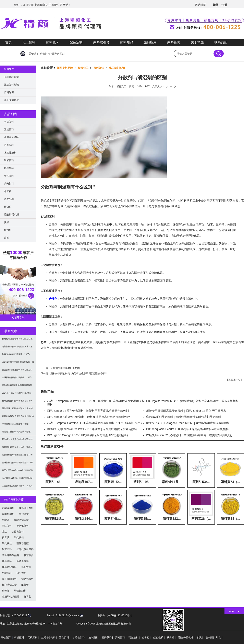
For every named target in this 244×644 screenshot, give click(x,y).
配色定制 (76, 42)
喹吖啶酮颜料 (9, 579)
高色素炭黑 (23, 561)
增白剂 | (210, 637)
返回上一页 (234, 380)
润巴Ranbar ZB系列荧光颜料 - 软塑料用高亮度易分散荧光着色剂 (88, 411)
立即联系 (18, 318)
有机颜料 (9, 122)
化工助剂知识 (117, 68)
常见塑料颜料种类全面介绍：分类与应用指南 (17, 456)
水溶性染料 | (80, 637)
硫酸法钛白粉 (21, 520)
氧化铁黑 (26, 567)
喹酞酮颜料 (8, 514)
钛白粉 (8, 207)
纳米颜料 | (94, 637)
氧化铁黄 (24, 514)
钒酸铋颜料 (8, 508)
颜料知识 (126, 42)
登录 (215, 5)
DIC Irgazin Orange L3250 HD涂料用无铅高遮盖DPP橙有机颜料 (87, 435)
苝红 (4, 532)
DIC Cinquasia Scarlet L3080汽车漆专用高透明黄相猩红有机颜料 (187, 429)
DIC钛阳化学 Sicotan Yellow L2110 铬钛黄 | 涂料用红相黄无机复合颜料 (92, 429)
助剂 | (219, 637)
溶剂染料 (9, 145)
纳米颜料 (9, 160)
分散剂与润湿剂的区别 (52, 54)
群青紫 (6, 538)
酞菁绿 (6, 591)
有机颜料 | (20, 637)
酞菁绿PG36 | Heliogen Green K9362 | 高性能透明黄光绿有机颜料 (188, 423)
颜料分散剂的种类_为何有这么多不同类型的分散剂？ (79, 373)
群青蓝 (27, 597)
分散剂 (53, 299)
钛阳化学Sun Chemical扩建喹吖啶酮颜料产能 (17, 472)
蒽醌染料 (7, 573)
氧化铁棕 (19, 538)
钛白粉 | (172, 637)
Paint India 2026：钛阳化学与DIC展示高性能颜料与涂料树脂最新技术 (17, 479)
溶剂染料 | (65, 637)
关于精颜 (197, 42)
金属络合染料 (11, 137)
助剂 (7, 238)
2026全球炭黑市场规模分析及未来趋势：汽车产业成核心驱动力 (17, 441)
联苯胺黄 (29, 555)
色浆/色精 (9, 199)
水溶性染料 (10, 153)
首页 (9, 42)
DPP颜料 (21, 573)
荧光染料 (9, 184)
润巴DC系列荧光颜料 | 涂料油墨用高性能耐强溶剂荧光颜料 (184, 417)
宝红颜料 (7, 526)
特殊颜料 (9, 168)
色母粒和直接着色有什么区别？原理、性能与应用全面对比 (17, 340)
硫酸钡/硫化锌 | (187, 637)
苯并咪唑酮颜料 (11, 555)
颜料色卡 (52, 42)
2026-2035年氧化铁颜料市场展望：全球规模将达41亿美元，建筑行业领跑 (18, 387)
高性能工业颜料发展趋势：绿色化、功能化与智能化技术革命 (16, 433)
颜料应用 (150, 42)
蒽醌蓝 (6, 520)
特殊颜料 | (108, 637)
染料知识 (9, 92)
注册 (224, 5)
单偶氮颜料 (23, 526)
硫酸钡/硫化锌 (12, 215)
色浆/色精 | (159, 637)
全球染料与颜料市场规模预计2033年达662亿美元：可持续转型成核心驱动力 (18, 464)
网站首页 (6, 637)
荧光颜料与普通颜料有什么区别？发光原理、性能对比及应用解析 (17, 371)
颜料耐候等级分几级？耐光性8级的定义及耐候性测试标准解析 (18, 418)
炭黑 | (200, 637)
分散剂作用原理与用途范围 (65, 368)
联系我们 (221, 42)
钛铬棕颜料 (27, 579)
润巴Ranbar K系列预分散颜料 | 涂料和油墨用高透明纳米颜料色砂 (88, 417)
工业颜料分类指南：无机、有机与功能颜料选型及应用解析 (17, 487)
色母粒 (8, 191)
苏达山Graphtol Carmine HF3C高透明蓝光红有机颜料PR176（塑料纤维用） (95, 423)
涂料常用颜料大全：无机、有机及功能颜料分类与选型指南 (17, 448)
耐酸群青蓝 (23, 543)
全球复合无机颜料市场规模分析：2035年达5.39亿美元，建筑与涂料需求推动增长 (17, 402)
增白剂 (8, 230)
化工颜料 (29, 42)
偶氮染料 (7, 561)
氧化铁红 (7, 543)
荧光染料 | (134, 637)
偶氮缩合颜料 (26, 508)
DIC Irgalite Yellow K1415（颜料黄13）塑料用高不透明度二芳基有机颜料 (192, 401)
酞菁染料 (7, 549)
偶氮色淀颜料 (9, 567)
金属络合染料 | (49, 637)
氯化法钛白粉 (9, 585)
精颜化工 (83, 68)
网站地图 (200, 5)
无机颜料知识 (11, 85)
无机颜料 (9, 129)
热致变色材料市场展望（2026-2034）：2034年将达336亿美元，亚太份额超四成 (17, 356)
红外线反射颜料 (25, 549)
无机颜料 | (34, 637)
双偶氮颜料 (20, 591)
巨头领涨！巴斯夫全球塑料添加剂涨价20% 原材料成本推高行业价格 (18, 410)
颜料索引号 (101, 42)
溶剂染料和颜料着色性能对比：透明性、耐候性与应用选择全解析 (17, 348)
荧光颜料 (9, 176)
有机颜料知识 (11, 77)
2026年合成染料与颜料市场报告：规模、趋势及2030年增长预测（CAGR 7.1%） (17, 394)
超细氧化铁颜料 (11, 597)
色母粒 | (147, 637)
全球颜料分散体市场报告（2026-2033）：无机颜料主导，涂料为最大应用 (17, 379)
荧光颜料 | (121, 637)
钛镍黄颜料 (18, 532)
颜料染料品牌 (65, 68)
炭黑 (7, 222)
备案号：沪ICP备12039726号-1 (115, 616)
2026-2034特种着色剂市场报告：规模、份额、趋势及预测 (18, 363)
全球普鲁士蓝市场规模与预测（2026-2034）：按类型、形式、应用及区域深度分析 (18, 425)
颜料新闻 (174, 42)
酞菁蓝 (25, 585)
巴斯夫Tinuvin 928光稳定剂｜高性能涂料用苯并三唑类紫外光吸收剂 (189, 435)
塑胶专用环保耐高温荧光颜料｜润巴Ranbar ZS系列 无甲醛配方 (186, 411)
